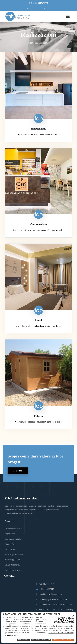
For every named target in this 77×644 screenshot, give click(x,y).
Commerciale (38, 224)
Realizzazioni (42, 43)
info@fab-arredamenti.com (50, 594)
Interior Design (11, 544)
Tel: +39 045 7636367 (39, 3)
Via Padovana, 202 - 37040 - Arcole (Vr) (56, 610)
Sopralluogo (10, 534)
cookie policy (14, 635)
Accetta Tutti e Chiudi (63, 640)
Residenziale (38, 129)
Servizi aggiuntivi (12, 560)
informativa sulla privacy (61, 633)
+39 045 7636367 (46, 584)
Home (32, 43)
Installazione (10, 549)
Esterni (38, 416)
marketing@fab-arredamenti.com (53, 599)
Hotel (38, 320)
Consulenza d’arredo (14, 529)
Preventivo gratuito (13, 539)
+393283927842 (47, 589)
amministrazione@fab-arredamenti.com (56, 605)
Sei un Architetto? (12, 565)
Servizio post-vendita (14, 554)
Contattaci (18, 471)
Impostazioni (23, 640)
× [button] (73, 615)
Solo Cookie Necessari (41, 640)
